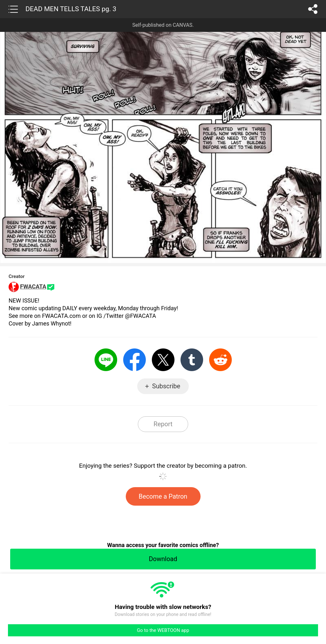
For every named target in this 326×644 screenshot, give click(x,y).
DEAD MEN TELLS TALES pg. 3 (71, 9)
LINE (106, 360)
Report (163, 424)
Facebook (135, 360)
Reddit (220, 360)
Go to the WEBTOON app (163, 630)
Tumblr (192, 360)
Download (163, 559)
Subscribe (166, 386)
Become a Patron (163, 496)
